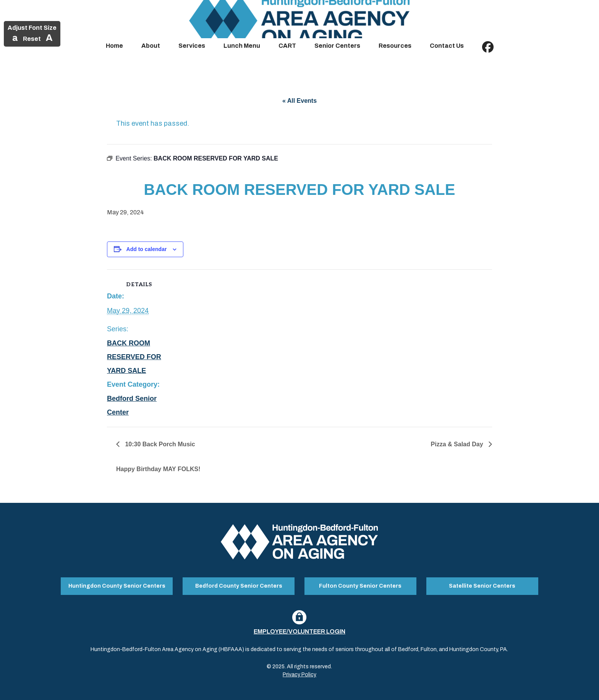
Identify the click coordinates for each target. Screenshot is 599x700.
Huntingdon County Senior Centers (117, 586)
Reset (32, 39)
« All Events (299, 101)
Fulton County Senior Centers (360, 586)
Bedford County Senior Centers (239, 586)
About (151, 46)
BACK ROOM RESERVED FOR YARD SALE (134, 357)
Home (114, 46)
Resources (395, 46)
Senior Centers (337, 46)
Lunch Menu (242, 46)
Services (192, 46)
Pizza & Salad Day (458, 444)
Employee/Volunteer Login (299, 631)
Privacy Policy (299, 675)
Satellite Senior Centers (482, 586)
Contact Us (447, 46)
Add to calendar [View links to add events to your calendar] (147, 249)
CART (287, 46)
